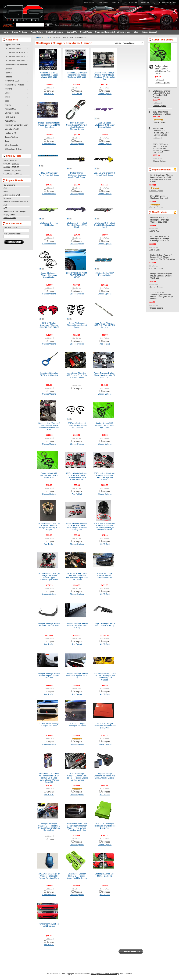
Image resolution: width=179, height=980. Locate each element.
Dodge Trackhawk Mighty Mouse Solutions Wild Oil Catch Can (49, 125)
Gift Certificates (131, 2)
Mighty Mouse (9, 215)
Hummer (16, 73)
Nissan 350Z (10, 109)
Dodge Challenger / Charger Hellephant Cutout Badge (49, 275)
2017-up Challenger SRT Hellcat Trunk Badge (105, 174)
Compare (50, 91)
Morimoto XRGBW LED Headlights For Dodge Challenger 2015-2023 (77, 75)
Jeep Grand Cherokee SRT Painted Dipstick (49, 374)
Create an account (169, 2)
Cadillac (16, 69)
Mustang (16, 89)
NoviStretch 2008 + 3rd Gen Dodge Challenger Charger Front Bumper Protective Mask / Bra (77, 827)
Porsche (8, 77)
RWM (6, 192)
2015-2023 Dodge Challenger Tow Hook (77, 725)
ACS (5, 205)
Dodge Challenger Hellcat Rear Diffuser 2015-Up (105, 624)
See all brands (10, 218)
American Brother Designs (15, 211)
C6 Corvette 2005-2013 (16, 57)
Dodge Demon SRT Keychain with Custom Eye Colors (105, 425)
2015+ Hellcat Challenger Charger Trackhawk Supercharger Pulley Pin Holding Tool (77, 526)
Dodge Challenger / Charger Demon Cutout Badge (77, 325)
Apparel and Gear (12, 45)
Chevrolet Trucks (12, 113)
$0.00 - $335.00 (10, 160)
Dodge (16, 93)
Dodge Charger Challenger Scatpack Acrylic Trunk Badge (77, 175)
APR (5, 208)
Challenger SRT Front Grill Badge (49, 224)
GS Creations (9, 185)
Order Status (103, 2)
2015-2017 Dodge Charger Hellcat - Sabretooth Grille (105, 575)
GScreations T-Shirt (13, 149)
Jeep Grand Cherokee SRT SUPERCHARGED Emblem (105, 325)
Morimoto (7, 198)
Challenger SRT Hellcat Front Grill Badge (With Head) (77, 225)
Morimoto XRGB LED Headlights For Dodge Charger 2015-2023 (49, 75)
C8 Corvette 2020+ (16, 49)
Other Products (11, 145)
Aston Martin (10, 121)
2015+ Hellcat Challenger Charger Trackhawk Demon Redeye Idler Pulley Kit (105, 476)
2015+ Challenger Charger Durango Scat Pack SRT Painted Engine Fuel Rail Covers (77, 777)
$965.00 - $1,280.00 (12, 170)
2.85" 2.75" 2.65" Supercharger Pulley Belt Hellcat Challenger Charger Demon (77, 126)
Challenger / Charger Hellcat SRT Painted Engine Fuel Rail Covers (77, 876)
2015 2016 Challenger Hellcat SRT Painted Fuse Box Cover (105, 826)
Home (38, 37)
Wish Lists (116, 2)
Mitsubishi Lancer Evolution (16, 125)
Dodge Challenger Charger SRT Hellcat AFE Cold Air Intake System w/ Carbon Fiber (49, 827)
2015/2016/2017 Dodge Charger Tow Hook (49, 725)
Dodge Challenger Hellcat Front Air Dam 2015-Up (49, 624)
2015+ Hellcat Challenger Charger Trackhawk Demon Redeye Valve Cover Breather (77, 476)
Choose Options (105, 93)
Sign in (155, 2)
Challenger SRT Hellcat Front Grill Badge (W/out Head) (105, 225)
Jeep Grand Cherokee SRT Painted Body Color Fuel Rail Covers (77, 375)
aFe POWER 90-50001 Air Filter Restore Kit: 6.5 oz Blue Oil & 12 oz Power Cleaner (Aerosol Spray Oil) (49, 778)
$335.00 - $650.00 (11, 164)
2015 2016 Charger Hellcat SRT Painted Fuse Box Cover (105, 726)
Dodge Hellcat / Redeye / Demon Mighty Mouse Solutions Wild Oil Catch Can (105, 76)
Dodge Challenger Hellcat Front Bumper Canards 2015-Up (49, 676)
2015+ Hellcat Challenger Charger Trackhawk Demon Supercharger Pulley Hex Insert (105, 526)
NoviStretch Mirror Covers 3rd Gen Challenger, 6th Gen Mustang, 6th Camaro (105, 677)
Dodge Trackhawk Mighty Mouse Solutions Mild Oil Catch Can (105, 375)
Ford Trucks (10, 117)
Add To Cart (49, 93)
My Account (89, 2)
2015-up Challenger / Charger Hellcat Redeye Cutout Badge (77, 425)
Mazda (16, 105)
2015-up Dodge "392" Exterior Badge (105, 274)
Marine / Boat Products (15, 85)
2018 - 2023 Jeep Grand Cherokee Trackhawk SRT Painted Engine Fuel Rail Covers (77, 577)
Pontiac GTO (10, 133)
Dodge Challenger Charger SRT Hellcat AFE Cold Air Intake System (105, 776)
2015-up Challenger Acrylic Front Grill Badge (49, 174)
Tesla (7, 141)
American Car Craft (12, 195)
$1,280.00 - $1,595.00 (13, 174)
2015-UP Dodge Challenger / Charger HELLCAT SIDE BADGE (49, 325)
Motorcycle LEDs (16, 81)
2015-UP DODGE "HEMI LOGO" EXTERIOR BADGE (77, 275)
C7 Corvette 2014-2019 (16, 53)
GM (5, 188)
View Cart (145, 2)
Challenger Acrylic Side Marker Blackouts (105, 875)
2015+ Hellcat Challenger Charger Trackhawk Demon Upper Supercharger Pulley (49, 577)
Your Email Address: (12, 234)
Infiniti (16, 97)
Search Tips (77, 25)
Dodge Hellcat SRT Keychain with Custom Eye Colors (49, 475)
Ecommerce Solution (108, 974)
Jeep (7, 101)
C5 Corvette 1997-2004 (16, 61)
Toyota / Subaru (12, 137)
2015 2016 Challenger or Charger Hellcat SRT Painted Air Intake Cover (49, 876)
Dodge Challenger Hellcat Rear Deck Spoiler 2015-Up (77, 676)
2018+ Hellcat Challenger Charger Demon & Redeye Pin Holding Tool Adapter (49, 526)
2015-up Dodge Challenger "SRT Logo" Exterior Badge (105, 125)
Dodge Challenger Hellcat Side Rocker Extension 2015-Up (77, 626)
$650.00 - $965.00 (11, 167)
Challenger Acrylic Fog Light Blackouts (49, 925)
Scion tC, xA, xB (12, 129)
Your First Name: (11, 227)
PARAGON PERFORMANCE (16, 201)
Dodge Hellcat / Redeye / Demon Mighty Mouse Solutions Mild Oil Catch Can (49, 426)
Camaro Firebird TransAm (16, 65)
